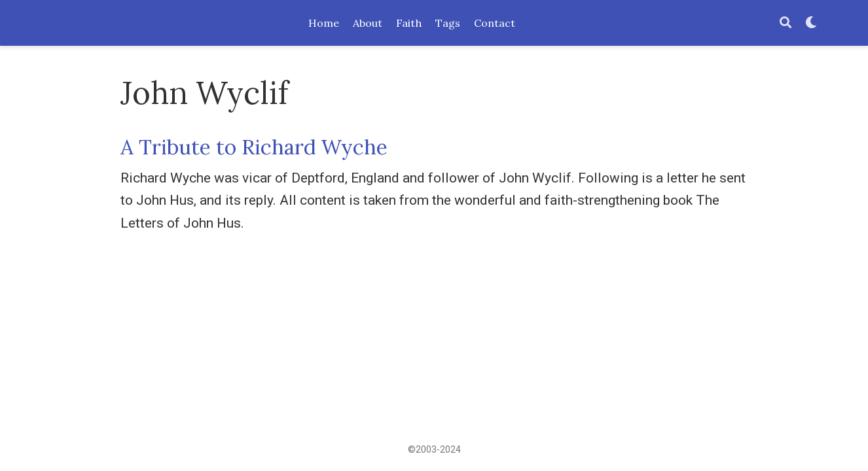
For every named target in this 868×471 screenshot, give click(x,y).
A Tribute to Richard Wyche (254, 147)
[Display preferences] (811, 23)
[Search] (786, 23)
